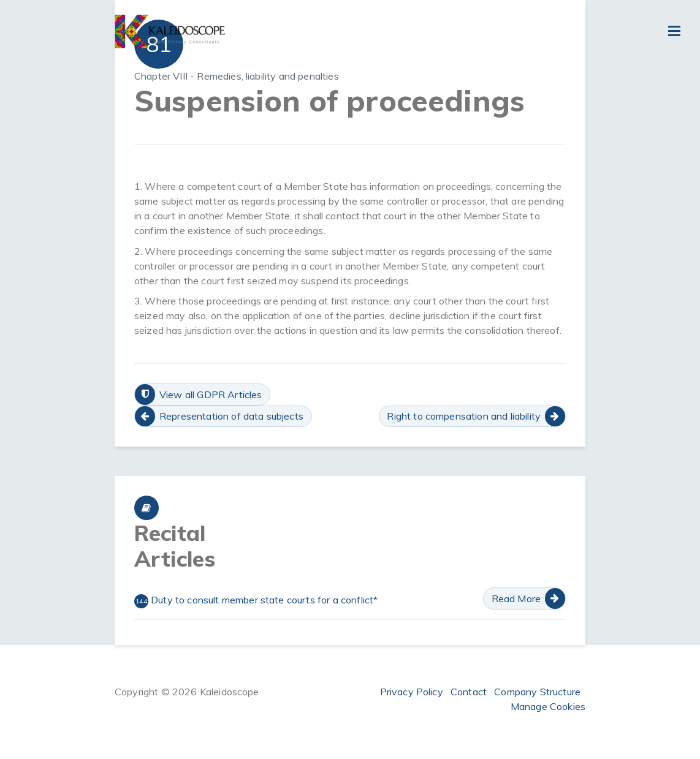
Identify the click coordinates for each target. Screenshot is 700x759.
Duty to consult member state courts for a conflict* (256, 601)
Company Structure (537, 692)
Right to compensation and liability (464, 416)
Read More (516, 599)
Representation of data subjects (231, 416)
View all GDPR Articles (211, 395)
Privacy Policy (412, 692)
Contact (469, 692)
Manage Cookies (548, 706)
